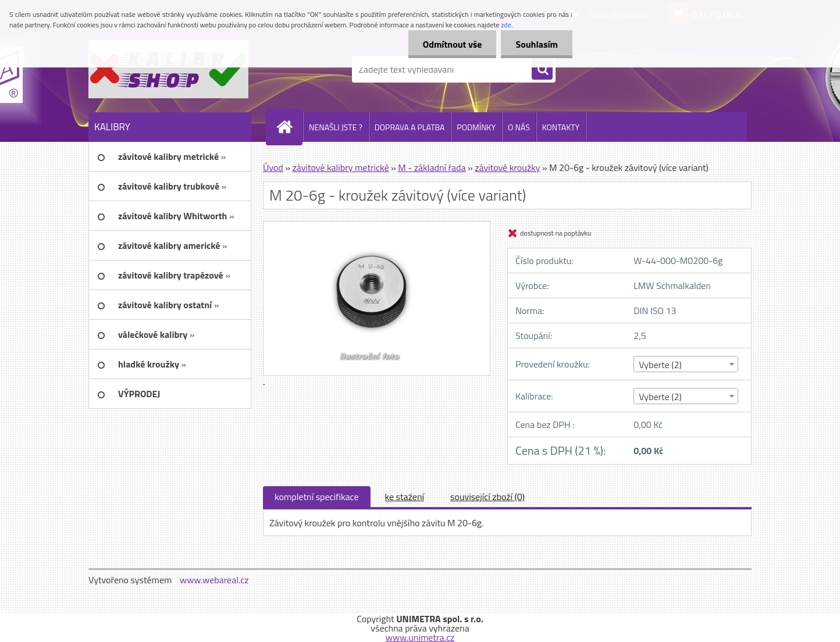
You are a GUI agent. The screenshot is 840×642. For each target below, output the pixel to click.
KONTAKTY (561, 127)
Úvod (273, 167)
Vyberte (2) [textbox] (660, 365)
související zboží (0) (487, 497)
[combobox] (686, 364)
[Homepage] (289, 127)
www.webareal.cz (214, 580)
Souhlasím (537, 44)
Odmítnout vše (453, 44)
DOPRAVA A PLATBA (410, 127)
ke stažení (405, 497)
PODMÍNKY (476, 127)
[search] (542, 70)
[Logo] (168, 69)
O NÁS (519, 127)
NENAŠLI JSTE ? (336, 127)
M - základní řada (432, 167)
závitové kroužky (507, 167)
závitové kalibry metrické (340, 167)
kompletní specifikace (317, 497)
